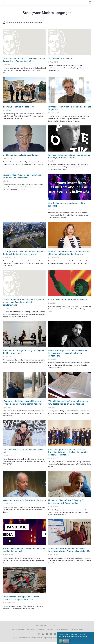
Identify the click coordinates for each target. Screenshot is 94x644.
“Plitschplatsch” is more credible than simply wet (23, 453)
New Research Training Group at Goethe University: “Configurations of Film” (21, 600)
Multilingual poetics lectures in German (21, 157)
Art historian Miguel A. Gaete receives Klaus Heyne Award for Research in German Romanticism (68, 355)
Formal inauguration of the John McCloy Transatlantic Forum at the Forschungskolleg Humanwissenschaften (68, 454)
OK (60, 641)
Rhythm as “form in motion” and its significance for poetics (70, 110)
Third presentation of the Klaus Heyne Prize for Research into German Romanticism (24, 62)
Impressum (47, 640)
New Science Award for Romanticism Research (24, 503)
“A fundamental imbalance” (61, 61)
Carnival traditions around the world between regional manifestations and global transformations (23, 305)
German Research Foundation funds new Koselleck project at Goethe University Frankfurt (70, 552)
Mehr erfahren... (83, 637)
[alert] (47, 25)
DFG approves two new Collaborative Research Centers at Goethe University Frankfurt (24, 255)
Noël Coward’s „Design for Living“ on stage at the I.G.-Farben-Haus (23, 354)
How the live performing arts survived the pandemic (67, 207)
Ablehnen (66, 641)
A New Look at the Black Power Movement (67, 302)
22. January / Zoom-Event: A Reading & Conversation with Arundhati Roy (66, 504)
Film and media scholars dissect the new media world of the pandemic (24, 552)
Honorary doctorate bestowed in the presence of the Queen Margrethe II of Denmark (69, 255)
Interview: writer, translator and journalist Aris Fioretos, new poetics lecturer (69, 159)
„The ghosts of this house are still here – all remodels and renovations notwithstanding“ (22, 405)
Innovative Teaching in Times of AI (18, 109)
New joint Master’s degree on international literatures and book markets (22, 179)
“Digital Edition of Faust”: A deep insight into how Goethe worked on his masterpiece (68, 405)
